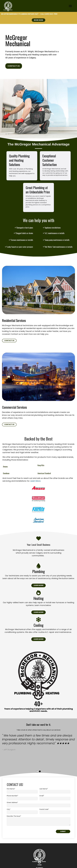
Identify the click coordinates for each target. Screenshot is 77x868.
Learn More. (36, 481)
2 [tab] (40, 771)
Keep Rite (41, 465)
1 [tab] (37, 771)
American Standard (44, 473)
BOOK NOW (38, 20)
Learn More (38, 585)
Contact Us (14, 66)
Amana (5, 467)
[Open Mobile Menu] (71, 7)
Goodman (6, 473)
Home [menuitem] (40, 865)
